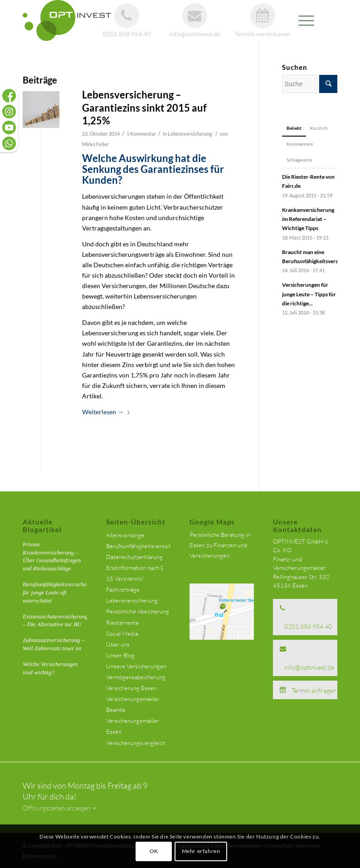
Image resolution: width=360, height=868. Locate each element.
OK (154, 851)
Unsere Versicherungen (136, 666)
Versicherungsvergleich (136, 743)
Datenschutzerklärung (134, 557)
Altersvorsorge (125, 535)
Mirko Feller (95, 144)
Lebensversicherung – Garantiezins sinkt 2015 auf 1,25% (144, 108)
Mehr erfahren (201, 851)
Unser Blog (120, 655)
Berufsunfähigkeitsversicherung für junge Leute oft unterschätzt (60, 592)
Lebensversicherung (190, 134)
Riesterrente (122, 623)
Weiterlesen (108, 412)
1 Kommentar (141, 134)
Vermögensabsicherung (136, 677)
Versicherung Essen (131, 688)
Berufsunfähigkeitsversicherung (146, 546)
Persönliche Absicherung (138, 611)
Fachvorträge (123, 589)
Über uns (118, 644)
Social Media (122, 633)
